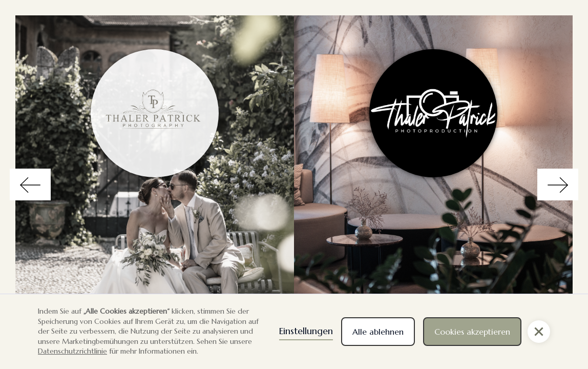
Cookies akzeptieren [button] (472, 332)
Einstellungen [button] (306, 331)
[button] (539, 332)
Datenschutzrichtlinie (72, 351)
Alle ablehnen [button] (378, 332)
